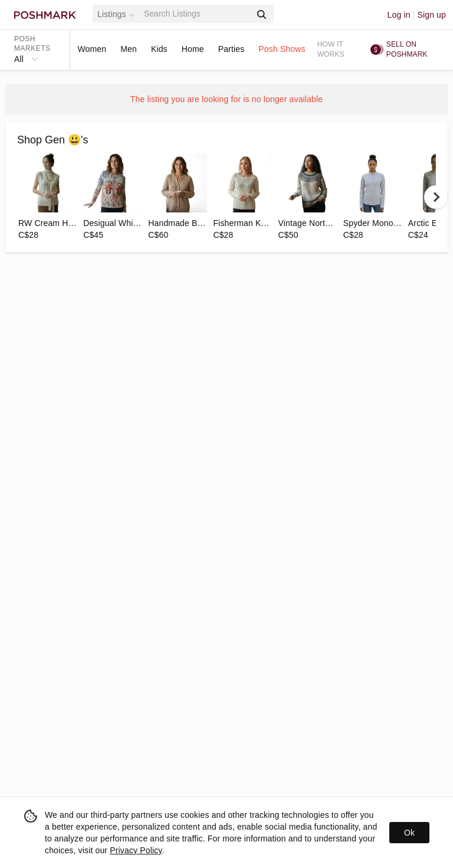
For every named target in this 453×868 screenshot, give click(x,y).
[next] (436, 197)
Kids (159, 49)
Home (193, 49)
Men (129, 49)
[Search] (196, 14)
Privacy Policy (136, 850)
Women (92, 49)
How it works (331, 49)
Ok (409, 833)
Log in (399, 15)
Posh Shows (282, 49)
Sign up (431, 15)
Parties (232, 49)
